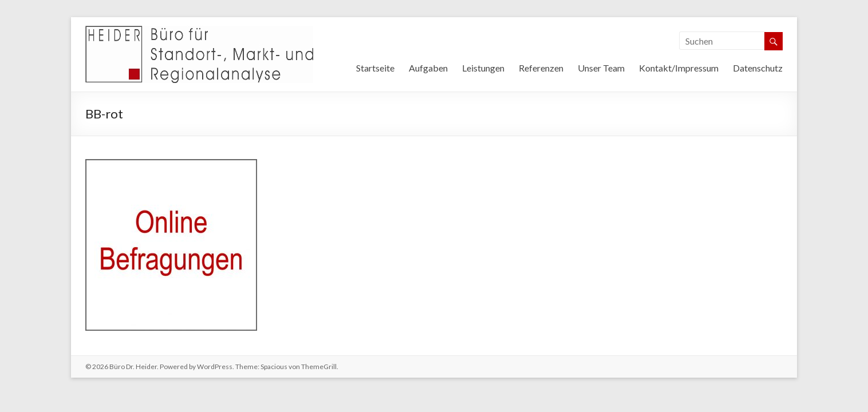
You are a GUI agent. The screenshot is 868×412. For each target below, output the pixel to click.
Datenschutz (758, 68)
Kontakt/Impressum (679, 68)
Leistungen (483, 68)
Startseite (375, 68)
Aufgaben (428, 68)
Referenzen (541, 68)
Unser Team (601, 68)
